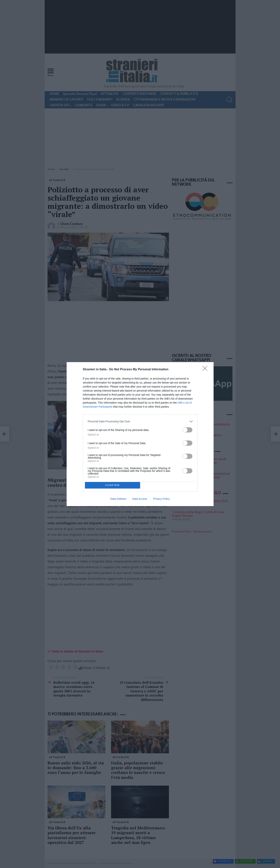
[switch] (187, 430)
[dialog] (140, 434)
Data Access (140, 499)
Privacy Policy (161, 499)
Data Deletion (118, 499)
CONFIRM (113, 485)
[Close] (206, 370)
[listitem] (140, 421)
